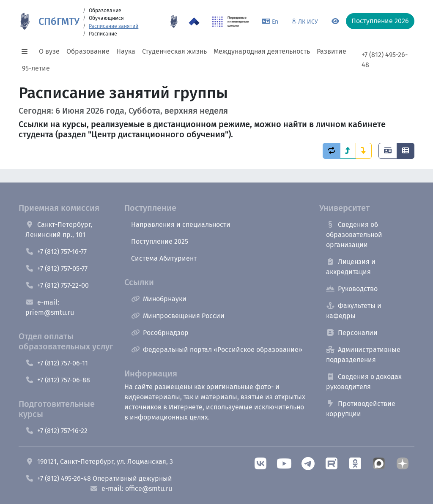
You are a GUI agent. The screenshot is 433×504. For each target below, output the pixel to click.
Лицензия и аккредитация (351, 267)
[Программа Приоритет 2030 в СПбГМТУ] (194, 22)
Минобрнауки (159, 299)
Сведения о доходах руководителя (364, 382)
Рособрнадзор (160, 333)
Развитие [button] (332, 51)
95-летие (36, 68)
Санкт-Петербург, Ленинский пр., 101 (59, 230)
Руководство (352, 289)
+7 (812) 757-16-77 (56, 252)
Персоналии (352, 333)
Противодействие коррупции (361, 409)
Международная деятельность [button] (262, 51)
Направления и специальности (181, 225)
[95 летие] (174, 22)
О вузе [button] (49, 51)
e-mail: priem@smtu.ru (50, 307)
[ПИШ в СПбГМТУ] (231, 22)
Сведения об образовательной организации (354, 235)
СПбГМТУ (59, 22)
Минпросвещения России (178, 316)
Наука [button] (126, 51)
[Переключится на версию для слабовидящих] (335, 22)
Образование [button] (88, 51)
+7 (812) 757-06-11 (57, 363)
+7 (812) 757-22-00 (57, 285)
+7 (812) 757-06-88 (58, 380)
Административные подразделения (363, 355)
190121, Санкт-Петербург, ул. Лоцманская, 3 (99, 462)
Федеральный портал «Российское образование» (217, 350)
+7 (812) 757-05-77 (56, 268)
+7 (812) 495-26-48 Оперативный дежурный (99, 478)
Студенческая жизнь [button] (174, 51)
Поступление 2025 (160, 241)
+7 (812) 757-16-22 (56, 431)
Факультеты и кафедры (354, 311)
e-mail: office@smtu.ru (131, 489)
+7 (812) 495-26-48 (385, 60)
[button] (27, 52)
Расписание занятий (114, 26)
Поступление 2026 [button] (380, 21)
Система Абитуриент (164, 258)
